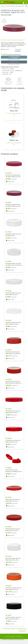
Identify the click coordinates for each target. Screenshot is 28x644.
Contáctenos (19, 636)
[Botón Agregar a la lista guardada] (14, 62)
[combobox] (13, 6)
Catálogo (12, 636)
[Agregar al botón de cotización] (14, 57)
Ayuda (7, 636)
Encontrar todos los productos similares (13, 40)
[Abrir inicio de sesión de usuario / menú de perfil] (27, 3)
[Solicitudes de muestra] (24, 3)
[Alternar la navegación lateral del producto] (2, 2)
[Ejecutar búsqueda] (26, 6)
